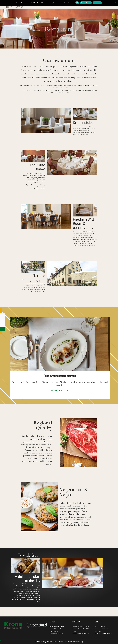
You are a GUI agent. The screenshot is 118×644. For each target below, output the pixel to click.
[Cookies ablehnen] (116, 3)
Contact (99, 631)
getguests (49, 642)
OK (77, 3)
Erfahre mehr (97, 3)
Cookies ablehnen (86, 3)
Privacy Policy (101, 629)
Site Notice (100, 626)
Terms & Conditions (103, 634)
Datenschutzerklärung (74, 642)
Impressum (59, 642)
